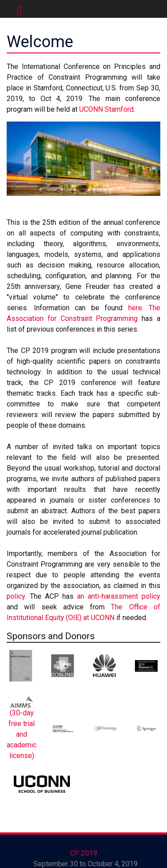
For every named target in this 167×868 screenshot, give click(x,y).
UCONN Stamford (106, 109)
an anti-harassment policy (119, 596)
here (135, 308)
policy (16, 596)
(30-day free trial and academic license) (22, 734)
